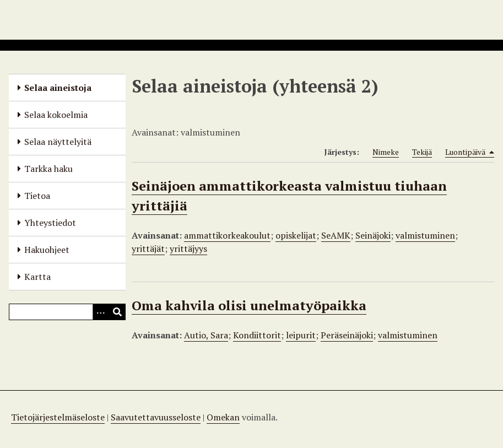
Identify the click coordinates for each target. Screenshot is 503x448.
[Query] (67, 312)
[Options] (101, 312)
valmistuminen (425, 235)
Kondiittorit (257, 335)
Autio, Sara (206, 335)
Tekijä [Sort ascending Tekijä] (422, 152)
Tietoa (37, 196)
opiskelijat (296, 235)
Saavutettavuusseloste (156, 417)
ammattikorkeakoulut (227, 235)
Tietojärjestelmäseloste (58, 417)
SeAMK (336, 235)
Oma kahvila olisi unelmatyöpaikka (249, 305)
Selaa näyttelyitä (58, 142)
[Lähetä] (117, 312)
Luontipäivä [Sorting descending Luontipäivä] (470, 152)
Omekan (223, 417)
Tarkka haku (48, 169)
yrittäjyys (188, 249)
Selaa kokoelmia (56, 115)
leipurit (301, 335)
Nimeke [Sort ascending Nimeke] (386, 152)
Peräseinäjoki (347, 335)
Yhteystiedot (50, 223)
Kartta (37, 277)
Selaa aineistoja (58, 88)
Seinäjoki (373, 235)
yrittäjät (148, 249)
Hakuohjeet (47, 250)
